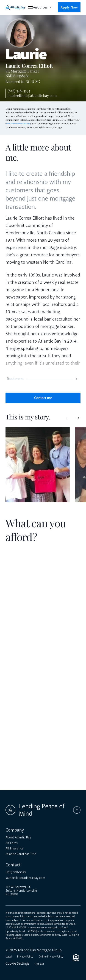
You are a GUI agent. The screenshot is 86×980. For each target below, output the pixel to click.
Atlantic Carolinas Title (21, 854)
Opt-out (39, 964)
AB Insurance (14, 849)
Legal (9, 957)
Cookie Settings (17, 963)
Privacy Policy (25, 957)
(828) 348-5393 (19, 91)
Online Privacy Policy (51, 957)
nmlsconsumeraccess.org (18, 124)
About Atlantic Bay (18, 838)
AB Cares (12, 843)
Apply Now (69, 7)
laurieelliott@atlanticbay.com (32, 95)
